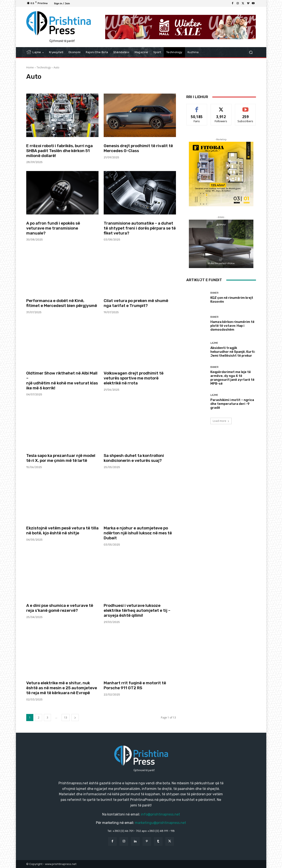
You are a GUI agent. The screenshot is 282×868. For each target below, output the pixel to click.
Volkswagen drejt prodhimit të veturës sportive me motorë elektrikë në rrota (134, 378)
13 (66, 718)
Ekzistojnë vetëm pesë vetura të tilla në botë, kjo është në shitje (62, 530)
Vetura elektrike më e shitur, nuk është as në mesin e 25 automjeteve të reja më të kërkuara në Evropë (62, 688)
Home (30, 67)
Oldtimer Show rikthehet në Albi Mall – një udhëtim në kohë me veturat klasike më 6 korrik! (62, 380)
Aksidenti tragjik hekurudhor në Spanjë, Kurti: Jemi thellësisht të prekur (233, 352)
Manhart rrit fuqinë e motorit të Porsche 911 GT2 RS (135, 685)
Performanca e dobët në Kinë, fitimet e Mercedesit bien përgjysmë (62, 303)
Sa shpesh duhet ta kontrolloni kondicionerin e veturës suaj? (134, 458)
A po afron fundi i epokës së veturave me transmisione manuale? (53, 228)
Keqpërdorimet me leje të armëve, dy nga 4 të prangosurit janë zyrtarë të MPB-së (232, 378)
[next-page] (75, 718)
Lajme (214, 343)
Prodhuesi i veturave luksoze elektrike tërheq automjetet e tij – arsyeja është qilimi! (137, 610)
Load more (221, 421)
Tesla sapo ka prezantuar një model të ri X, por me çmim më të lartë (61, 458)
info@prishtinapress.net (160, 814)
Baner (214, 293)
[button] (251, 52)
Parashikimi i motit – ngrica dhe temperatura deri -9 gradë (232, 404)
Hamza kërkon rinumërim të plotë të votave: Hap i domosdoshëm (232, 326)
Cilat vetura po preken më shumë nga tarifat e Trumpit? (136, 303)
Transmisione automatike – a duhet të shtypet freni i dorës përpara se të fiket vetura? (140, 228)
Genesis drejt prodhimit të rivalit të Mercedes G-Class (138, 148)
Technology (44, 67)
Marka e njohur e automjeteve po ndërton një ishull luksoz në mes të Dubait (138, 533)
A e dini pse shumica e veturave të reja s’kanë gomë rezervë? (60, 608)
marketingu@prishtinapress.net (160, 823)
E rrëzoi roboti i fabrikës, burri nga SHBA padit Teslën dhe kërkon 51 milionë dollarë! (59, 151)
